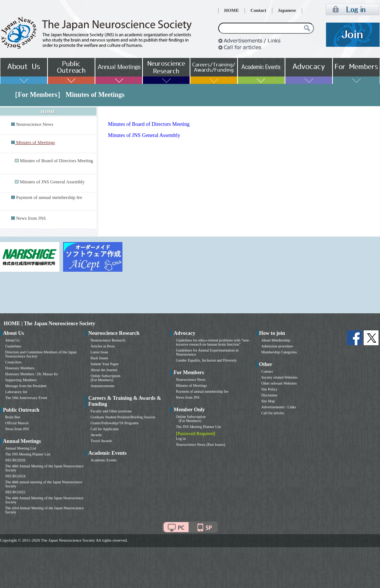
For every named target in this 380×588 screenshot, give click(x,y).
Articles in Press (103, 346)
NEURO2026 (15, 460)
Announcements (103, 386)
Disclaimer (269, 395)
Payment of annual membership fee (49, 197)
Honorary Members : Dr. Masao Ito (32, 374)
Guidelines (13, 346)
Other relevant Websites (279, 383)
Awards (96, 435)
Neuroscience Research (108, 340)
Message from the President (26, 386)
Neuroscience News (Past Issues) (200, 445)
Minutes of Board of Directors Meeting (56, 161)
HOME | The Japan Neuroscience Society (49, 324)
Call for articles (273, 413)
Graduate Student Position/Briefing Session (123, 417)
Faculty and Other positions (111, 411)
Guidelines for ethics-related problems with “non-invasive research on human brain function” (213, 342)
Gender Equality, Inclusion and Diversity (206, 360)
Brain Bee (13, 417)
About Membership (276, 340)
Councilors (13, 362)
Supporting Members (21, 380)
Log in (181, 439)
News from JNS (31, 218)
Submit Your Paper (105, 364)
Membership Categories (279, 352)
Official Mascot (17, 423)
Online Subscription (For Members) (105, 378)
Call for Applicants (105, 429)
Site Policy (269, 389)
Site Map (268, 401)
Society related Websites (279, 377)
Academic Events (104, 460)
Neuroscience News (35, 124)
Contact (258, 10)
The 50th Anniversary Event (26, 398)
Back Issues (99, 358)
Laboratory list (16, 392)
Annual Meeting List (21, 448)
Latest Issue (99, 352)
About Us (12, 340)
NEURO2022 (15, 492)
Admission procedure (277, 346)
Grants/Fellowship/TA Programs (114, 423)
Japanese (287, 10)
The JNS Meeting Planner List (28, 454)
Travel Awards (101, 441)
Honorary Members (20, 368)
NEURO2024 (15, 476)
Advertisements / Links (279, 407)
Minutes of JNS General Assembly (52, 182)
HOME (232, 10)
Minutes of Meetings (191, 386)
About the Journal (104, 370)
